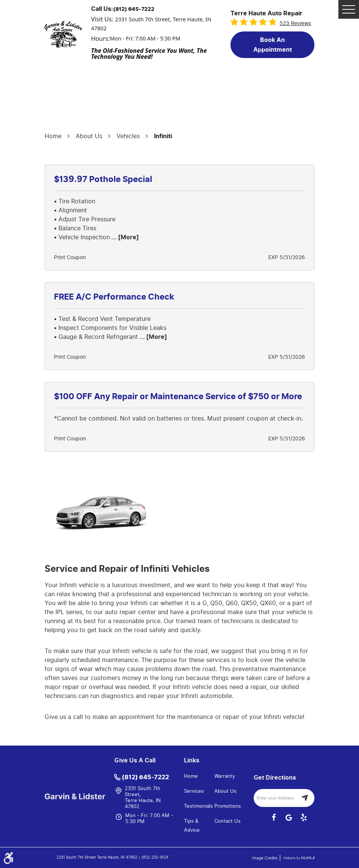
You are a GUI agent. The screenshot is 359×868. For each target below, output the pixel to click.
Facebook (274, 817)
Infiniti (163, 136)
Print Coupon (70, 258)
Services (194, 791)
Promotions (228, 806)
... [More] (124, 237)
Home (53, 136)
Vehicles (128, 136)
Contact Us (227, 821)
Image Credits (265, 858)
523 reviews (295, 23)
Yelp (304, 817)
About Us (89, 136)
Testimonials (198, 806)
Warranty (225, 776)
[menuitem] (199, 776)
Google (289, 817)
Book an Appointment (273, 45)
